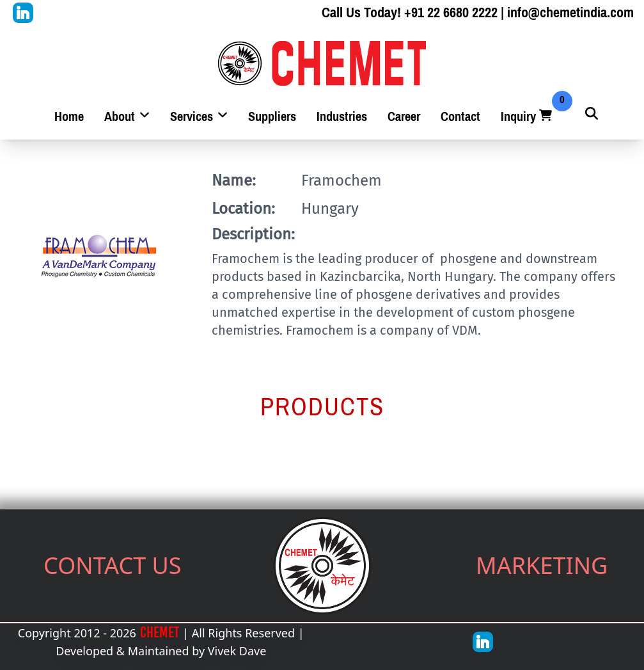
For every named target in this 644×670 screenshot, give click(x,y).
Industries (342, 117)
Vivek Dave (237, 651)
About (127, 117)
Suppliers (272, 117)
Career (404, 117)
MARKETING (542, 565)
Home (69, 117)
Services (199, 117)
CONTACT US (113, 565)
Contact (460, 117)
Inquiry (528, 117)
